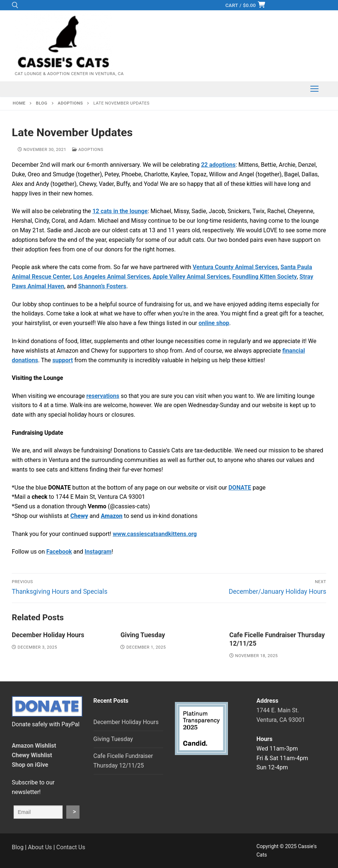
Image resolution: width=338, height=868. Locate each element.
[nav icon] (314, 89)
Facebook (59, 552)
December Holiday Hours (48, 635)
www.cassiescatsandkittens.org (155, 534)
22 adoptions (218, 165)
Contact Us (71, 847)
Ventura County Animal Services (235, 267)
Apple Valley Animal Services (191, 277)
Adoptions (88, 149)
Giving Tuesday (143, 635)
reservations (103, 396)
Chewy (79, 516)
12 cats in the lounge (120, 211)
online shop (214, 323)
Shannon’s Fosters (102, 286)
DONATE (240, 488)
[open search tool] (15, 5)
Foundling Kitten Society (265, 277)
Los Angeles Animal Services (111, 277)
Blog (18, 847)
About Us (40, 847)
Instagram (98, 552)
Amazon (112, 516)
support (63, 360)
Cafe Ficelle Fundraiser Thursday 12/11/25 (123, 761)
